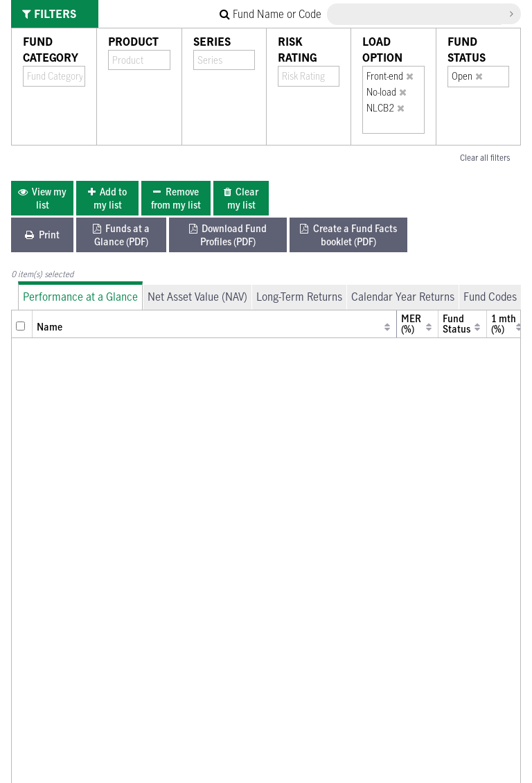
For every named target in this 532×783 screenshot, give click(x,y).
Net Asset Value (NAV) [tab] (197, 297)
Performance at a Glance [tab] (80, 297)
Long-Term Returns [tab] (299, 297)
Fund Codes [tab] (490, 297)
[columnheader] (22, 324)
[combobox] (55, 76)
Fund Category (51, 50)
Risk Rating (297, 50)
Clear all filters (485, 157)
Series (212, 42)
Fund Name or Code (271, 14)
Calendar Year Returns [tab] (403, 297)
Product (133, 42)
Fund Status (467, 50)
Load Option (382, 50)
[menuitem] (42, 198)
